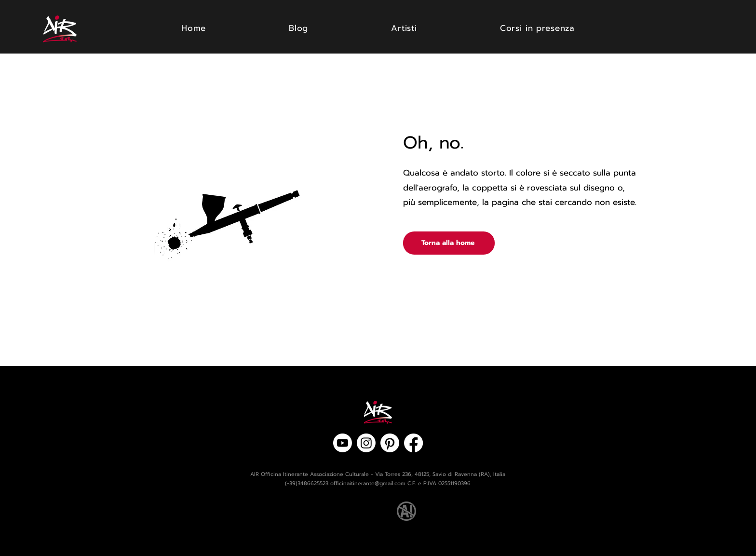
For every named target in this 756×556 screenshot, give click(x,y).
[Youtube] (343, 443)
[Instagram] (366, 443)
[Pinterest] (390, 443)
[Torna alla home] (449, 243)
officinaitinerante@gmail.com (368, 483)
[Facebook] (413, 443)
